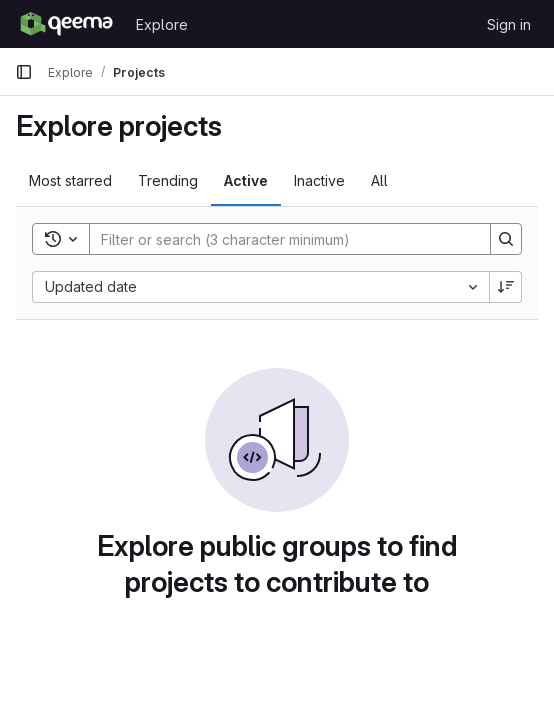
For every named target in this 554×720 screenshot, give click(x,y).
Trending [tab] (168, 180)
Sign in (509, 24)
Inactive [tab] (319, 180)
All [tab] (379, 180)
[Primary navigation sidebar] (24, 72)
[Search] (280, 239)
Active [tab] (246, 180)
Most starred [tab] (70, 180)
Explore (162, 24)
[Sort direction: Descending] (506, 287)
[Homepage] (65, 24)
